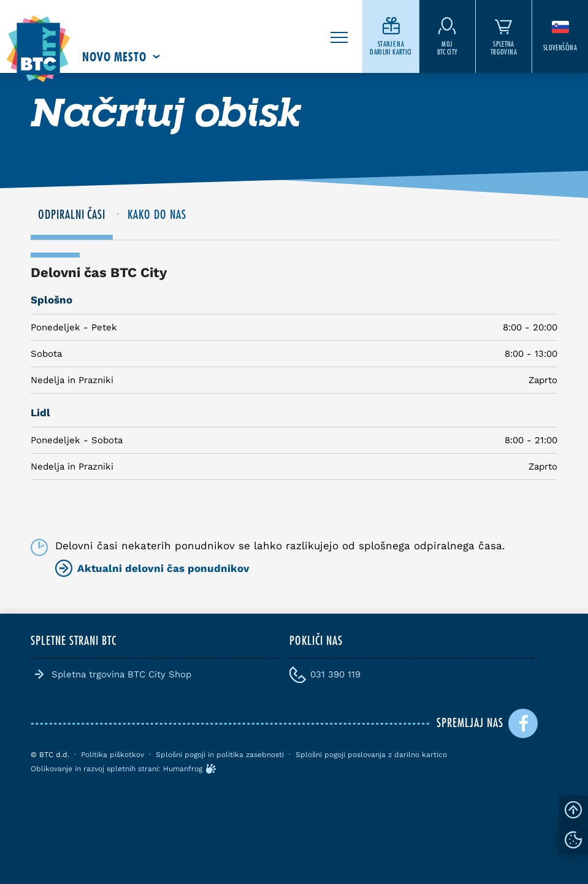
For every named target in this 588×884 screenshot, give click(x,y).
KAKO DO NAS (157, 215)
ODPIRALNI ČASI (72, 215)
